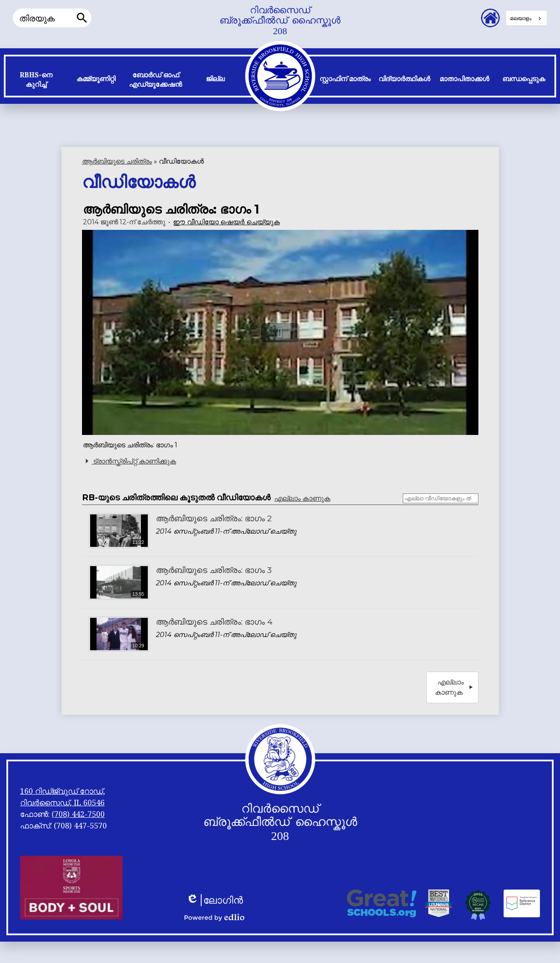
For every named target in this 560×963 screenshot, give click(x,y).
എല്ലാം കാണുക (302, 498)
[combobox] (526, 18)
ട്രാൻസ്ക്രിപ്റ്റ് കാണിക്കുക (129, 461)
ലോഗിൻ (215, 900)
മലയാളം (521, 18)
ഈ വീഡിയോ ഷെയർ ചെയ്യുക (226, 222)
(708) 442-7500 (78, 814)
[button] (36, 82)
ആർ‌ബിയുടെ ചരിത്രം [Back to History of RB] (117, 161)
